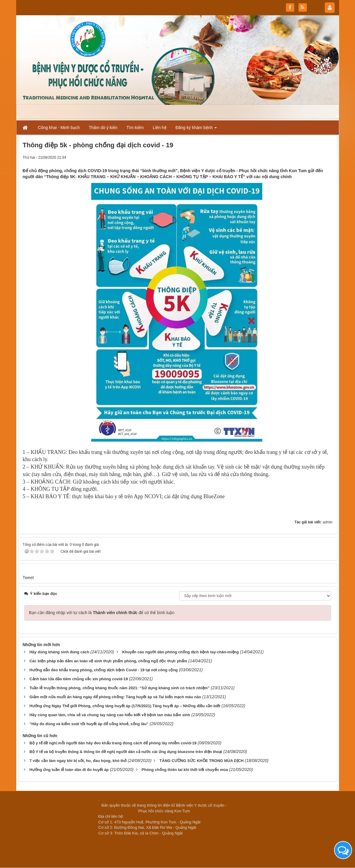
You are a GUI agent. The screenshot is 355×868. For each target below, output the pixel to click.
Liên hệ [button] (160, 128)
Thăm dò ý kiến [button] (103, 128)
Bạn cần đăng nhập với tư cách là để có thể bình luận (102, 613)
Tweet (28, 578)
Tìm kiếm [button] (135, 128)
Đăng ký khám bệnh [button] (196, 129)
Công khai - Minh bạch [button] (59, 128)
